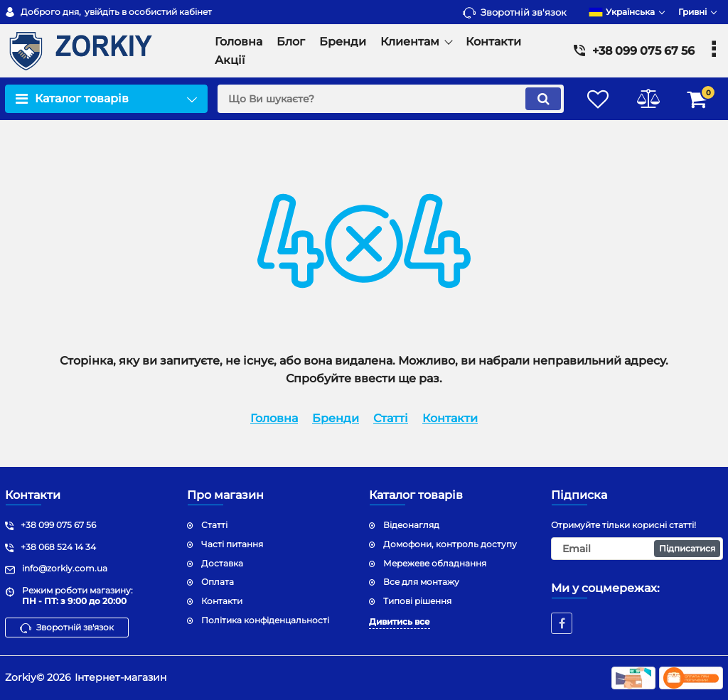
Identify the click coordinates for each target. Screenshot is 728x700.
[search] (391, 99)
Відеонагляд (411, 525)
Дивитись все (400, 621)
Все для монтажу (421, 582)
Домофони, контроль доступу (450, 544)
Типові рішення (417, 601)
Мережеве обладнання (435, 563)
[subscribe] (637, 549)
